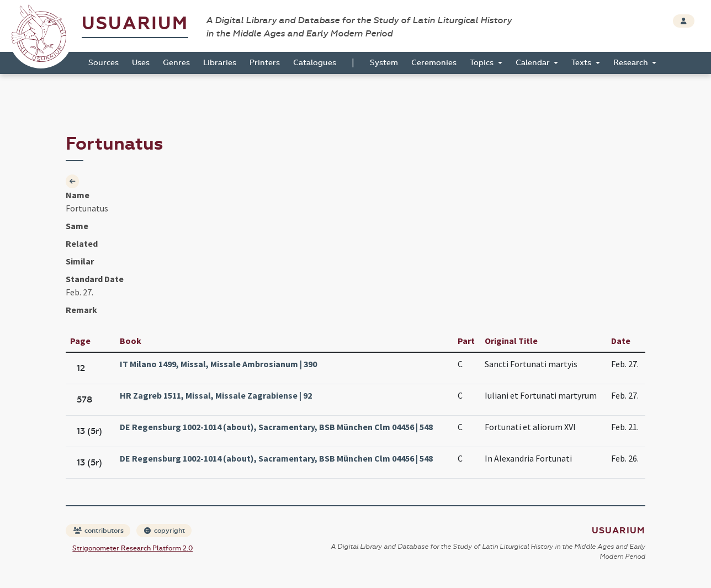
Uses (141, 63)
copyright (165, 531)
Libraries (220, 63)
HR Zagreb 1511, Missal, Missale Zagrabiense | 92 (216, 395)
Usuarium (135, 23)
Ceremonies (434, 63)
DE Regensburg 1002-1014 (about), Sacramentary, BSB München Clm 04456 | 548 (276, 427)
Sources (104, 63)
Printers (265, 63)
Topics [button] (483, 63)
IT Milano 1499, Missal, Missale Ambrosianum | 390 (218, 364)
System (384, 63)
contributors (99, 531)
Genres (176, 63)
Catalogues (315, 63)
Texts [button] (582, 63)
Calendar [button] (534, 63)
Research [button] (632, 63)
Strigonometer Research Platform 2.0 (132, 548)
